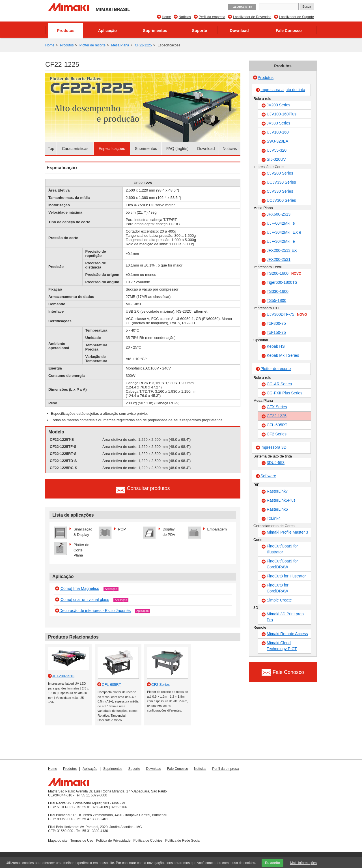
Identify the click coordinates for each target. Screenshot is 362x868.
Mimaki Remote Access (287, 634)
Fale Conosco (289, 31)
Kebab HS (276, 346)
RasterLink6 (277, 509)
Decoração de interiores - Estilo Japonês (95, 611)
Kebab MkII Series (283, 355)
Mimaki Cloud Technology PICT (282, 646)
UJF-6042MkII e (281, 223)
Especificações (112, 149)
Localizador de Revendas (252, 17)
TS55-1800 (276, 300)
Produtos (66, 31)
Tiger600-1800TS (282, 282)
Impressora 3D (273, 447)
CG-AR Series (279, 384)
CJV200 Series (280, 173)
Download (239, 31)
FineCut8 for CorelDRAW (278, 588)
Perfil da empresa (212, 17)
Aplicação (107, 31)
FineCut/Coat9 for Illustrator (282, 549)
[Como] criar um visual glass (84, 600)
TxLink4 (274, 518)
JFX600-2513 (279, 214)
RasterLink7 (277, 491)
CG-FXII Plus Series (285, 393)
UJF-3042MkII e (281, 241)
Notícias (185, 17)
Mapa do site (58, 841)
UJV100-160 (278, 132)
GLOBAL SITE (242, 7)
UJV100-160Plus (282, 114)
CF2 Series (277, 434)
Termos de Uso (82, 841)
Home (166, 17)
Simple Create (279, 600)
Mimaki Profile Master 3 (287, 532)
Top (51, 149)
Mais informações (303, 863)
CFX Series (277, 407)
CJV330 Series (280, 191)
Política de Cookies (148, 841)
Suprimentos (155, 31)
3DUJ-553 (276, 463)
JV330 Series (278, 123)
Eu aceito (272, 863)
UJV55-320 (277, 150)
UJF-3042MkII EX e (284, 232)
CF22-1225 (143, 45)
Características (75, 149)
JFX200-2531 (279, 259)
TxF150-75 (276, 332)
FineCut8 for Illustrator (286, 576)
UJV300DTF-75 (287, 315)
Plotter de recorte (92, 45)
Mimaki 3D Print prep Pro (285, 617)
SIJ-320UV (276, 159)
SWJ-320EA (277, 141)
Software (268, 476)
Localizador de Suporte (297, 17)
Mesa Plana (120, 45)
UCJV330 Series (281, 182)
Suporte (200, 31)
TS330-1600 (278, 291)
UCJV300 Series (281, 200)
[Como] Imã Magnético (79, 588)
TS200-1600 (284, 274)
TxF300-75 (276, 323)
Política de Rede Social (183, 841)
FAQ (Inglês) (177, 149)
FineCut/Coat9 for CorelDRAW (282, 564)
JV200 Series (278, 105)
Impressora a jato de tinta (283, 90)
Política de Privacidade (113, 841)
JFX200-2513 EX (282, 250)
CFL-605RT (277, 425)
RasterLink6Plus (281, 500)
